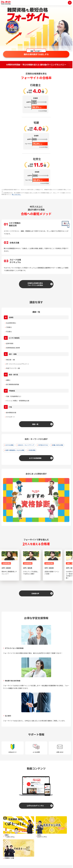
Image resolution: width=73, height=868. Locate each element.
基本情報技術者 (11, 413)
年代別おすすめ (43, 445)
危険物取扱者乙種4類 (13, 348)
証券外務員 (10, 343)
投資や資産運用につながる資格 (15, 450)
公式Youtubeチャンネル (35, 806)
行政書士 (9, 327)
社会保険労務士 (11, 323)
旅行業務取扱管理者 (13, 384)
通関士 (8, 380)
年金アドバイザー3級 (13, 368)
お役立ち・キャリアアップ (26, 445)
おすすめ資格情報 (35, 458)
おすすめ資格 (9, 445)
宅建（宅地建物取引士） (14, 396)
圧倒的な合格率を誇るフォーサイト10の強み (35, 284)
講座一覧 (35, 424)
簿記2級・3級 (10, 360)
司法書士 (9, 332)
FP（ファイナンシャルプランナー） (18, 364)
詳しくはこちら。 (16, 194)
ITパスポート (10, 417)
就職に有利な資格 (58, 445)
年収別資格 (32, 450)
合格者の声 (35, 593)
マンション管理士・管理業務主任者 (18, 401)
